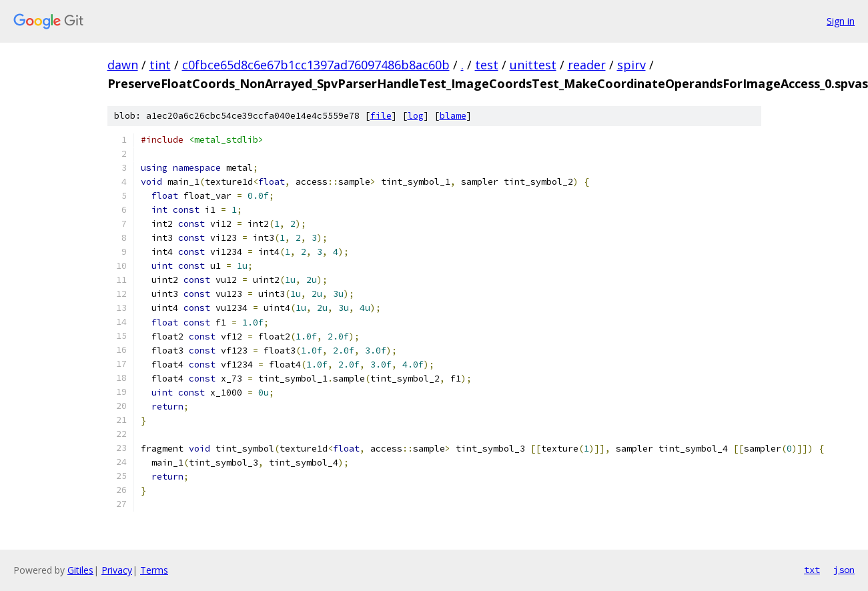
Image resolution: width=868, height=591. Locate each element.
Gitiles (80, 570)
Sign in (841, 21)
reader (587, 65)
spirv (631, 65)
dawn (123, 65)
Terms (154, 570)
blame (453, 116)
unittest (533, 65)
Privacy (117, 570)
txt (812, 570)
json (844, 570)
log (416, 116)
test (487, 65)
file (381, 116)
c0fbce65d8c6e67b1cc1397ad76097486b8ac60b (316, 65)
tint (160, 65)
